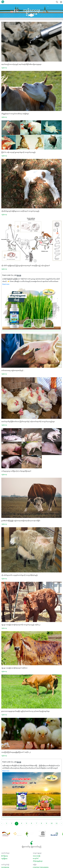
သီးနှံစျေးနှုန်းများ (38, 861)
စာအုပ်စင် (36, 859)
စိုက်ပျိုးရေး (5, 856)
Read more (6, 284)
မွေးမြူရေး (4, 859)
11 (57, 824)
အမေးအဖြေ (36, 856)
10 (52, 824)
